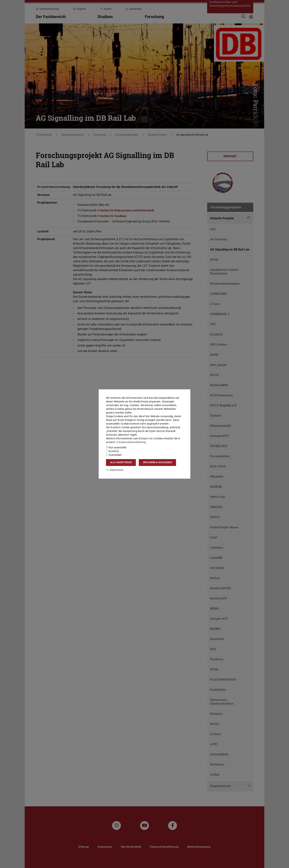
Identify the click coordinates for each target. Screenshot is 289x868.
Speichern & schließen (157, 462)
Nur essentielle (116, 447)
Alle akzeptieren (121, 462)
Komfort (112, 451)
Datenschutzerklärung (131, 442)
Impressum (115, 470)
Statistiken (114, 455)
